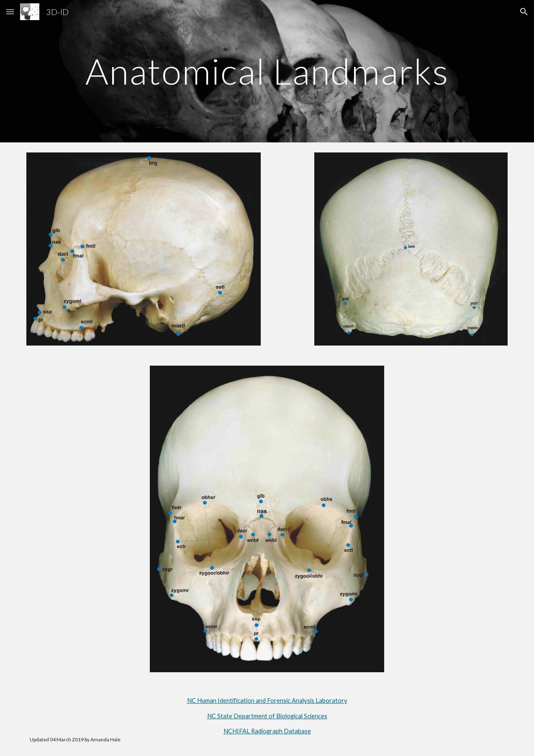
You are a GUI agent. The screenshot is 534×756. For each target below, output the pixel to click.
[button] (10, 12)
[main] (267, 71)
